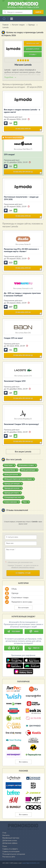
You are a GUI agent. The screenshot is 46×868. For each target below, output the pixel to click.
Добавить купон (33, 49)
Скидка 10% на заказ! (13, 338)
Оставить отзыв (23, 573)
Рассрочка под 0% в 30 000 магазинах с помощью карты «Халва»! (21, 250)
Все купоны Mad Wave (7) (23, 149)
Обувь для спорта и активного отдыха (18, 479)
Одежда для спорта (11, 493)
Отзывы (33, 54)
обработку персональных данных (23, 567)
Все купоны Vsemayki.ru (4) (23, 288)
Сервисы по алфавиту (10, 849)
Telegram (13, 631)
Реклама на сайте (9, 857)
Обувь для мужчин (11, 474)
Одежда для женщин (12, 484)
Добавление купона (10, 840)
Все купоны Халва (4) (23, 244)
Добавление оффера (10, 843)
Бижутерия (8, 465)
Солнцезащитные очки (13, 497)
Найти (38, 12)
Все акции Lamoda (23, 451)
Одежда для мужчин (12, 488)
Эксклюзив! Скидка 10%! (15, 381)
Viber (34, 631)
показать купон (23, 129)
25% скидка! (9, 154)
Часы (25, 502)
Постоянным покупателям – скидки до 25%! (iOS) (21, 198)
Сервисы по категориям (11, 851)
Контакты (6, 835)
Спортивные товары (20, 598)
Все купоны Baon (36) (23, 333)
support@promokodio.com (31, 863)
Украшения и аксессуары (22, 602)
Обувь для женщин (28, 470)
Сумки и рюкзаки (11, 502)
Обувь (14, 589)
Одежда (15, 593)
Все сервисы (23, 762)
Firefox (34, 648)
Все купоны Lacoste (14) (23, 376)
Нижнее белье (10, 470)
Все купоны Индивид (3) (23, 419)
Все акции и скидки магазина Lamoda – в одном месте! (22, 111)
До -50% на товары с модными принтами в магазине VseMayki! (22, 294)
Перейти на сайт (33, 43)
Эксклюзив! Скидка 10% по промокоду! (21, 424)
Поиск (5, 846)
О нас (4, 833)
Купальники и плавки (26, 465)
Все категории (23, 608)
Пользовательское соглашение (14, 854)
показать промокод (23, 172)
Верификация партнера (11, 838)
